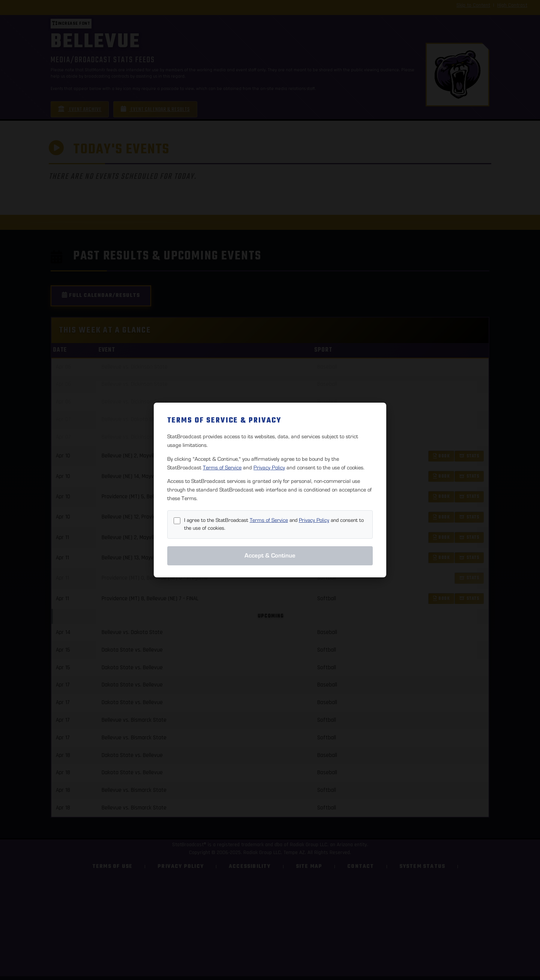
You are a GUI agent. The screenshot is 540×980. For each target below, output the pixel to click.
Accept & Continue (270, 556)
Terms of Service (222, 468)
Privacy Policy (269, 468)
